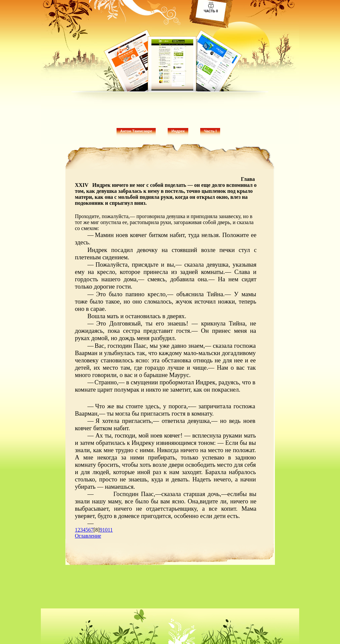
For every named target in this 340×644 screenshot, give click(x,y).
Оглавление (88, 536)
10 (105, 530)
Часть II (211, 11)
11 (110, 530)
